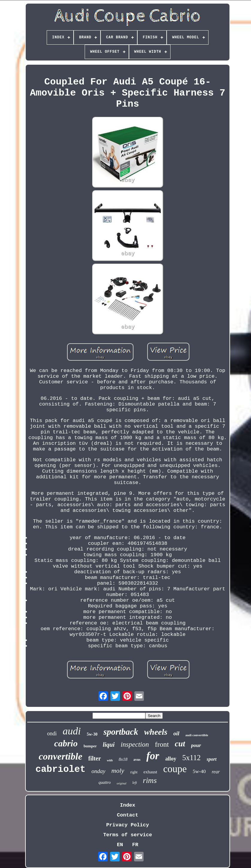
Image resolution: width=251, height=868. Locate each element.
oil (176, 733)
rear (216, 772)
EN (120, 845)
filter (95, 758)
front (162, 744)
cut (180, 744)
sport (212, 759)
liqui (109, 745)
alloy (171, 759)
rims (150, 780)
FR (135, 845)
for (153, 756)
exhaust (150, 772)
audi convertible (197, 735)
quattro (105, 782)
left (134, 783)
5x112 (191, 758)
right (134, 772)
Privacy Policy (128, 825)
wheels (156, 732)
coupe (175, 769)
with (110, 760)
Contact (128, 815)
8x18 (123, 759)
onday (98, 771)
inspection (135, 744)
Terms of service (128, 835)
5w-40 (199, 771)
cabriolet (60, 769)
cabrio (66, 743)
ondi (52, 734)
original (121, 783)
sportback (121, 732)
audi (72, 731)
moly (118, 771)
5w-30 (92, 734)
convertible (60, 756)
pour (196, 745)
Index (128, 805)
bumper (90, 746)
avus (137, 760)
